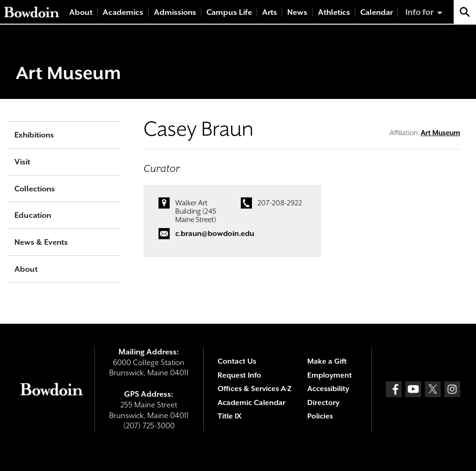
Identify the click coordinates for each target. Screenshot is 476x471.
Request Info (239, 375)
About (81, 12)
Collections (35, 189)
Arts (270, 12)
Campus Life (229, 12)
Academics (123, 12)
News (297, 12)
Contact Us (237, 361)
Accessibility (328, 389)
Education (33, 215)
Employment (330, 375)
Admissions (175, 12)
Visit (22, 162)
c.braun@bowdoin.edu (215, 234)
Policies (320, 416)
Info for (420, 12)
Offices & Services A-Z (255, 389)
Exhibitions (34, 135)
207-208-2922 (280, 203)
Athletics (334, 12)
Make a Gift (327, 361)
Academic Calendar (251, 403)
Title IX (229, 416)
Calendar (377, 12)
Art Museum (68, 73)
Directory (323, 403)
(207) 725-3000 (149, 426)
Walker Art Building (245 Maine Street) (196, 211)
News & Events (41, 242)
